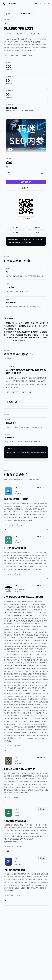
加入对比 (26, 188)
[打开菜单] (49, 4)
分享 (16, 228)
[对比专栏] (40, 4)
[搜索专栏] (36, 4)
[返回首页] (8, 14)
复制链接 (36, 228)
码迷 (10, 34)
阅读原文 (12, 402)
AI (15, 14)
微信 (16, 232)
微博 (36, 232)
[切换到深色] (44, 4)
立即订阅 (26, 182)
